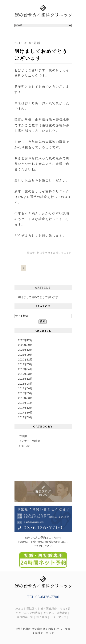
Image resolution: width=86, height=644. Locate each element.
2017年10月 (25, 413)
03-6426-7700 (47, 597)
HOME (19, 609)
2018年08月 (25, 384)
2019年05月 (25, 364)
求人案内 (42, 617)
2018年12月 (25, 379)
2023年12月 (25, 340)
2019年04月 (25, 369)
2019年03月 (25, 374)
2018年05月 (25, 393)
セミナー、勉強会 (30, 441)
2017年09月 (25, 417)
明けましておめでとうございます (38, 297)
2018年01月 (25, 403)
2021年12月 (25, 350)
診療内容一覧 (25, 617)
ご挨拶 (23, 436)
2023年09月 (25, 345)
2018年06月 (25, 388)
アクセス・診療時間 (55, 613)
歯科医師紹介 (49, 609)
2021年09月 (25, 355)
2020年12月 (25, 360)
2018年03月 (25, 398)
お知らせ (24, 446)
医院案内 (32, 609)
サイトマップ (58, 617)
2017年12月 (25, 408)
